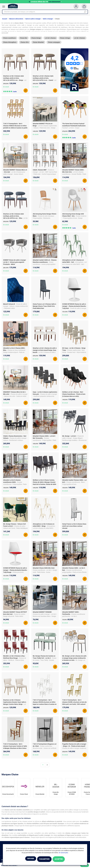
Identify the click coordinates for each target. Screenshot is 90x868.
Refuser (26, 859)
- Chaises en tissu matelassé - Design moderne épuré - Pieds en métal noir (15, 353)
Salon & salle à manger (33, 19)
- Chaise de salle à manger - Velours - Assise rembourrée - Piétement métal (15, 307)
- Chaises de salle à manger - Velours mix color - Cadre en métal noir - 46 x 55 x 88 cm (15, 397)
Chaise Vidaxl (24, 795)
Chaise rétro (25, 43)
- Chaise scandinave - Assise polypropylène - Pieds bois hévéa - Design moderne (44, 265)
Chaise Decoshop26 (8, 795)
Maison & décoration (16, 19)
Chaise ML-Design (56, 794)
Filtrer (85, 865)
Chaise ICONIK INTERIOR (72, 794)
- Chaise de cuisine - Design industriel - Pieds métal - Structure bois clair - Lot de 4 (14, 617)
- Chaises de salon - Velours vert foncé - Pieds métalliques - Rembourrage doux (15, 529)
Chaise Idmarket (38, 43)
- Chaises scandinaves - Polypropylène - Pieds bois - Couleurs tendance (44, 441)
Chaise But (24, 39)
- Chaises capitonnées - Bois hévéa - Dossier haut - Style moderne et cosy (74, 353)
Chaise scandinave (9, 39)
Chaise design (36, 39)
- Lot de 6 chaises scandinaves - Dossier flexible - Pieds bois (74, 175)
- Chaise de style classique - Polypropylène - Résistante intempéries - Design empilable (44, 219)
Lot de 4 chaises (80, 39)
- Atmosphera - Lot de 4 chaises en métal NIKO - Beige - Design (44, 529)
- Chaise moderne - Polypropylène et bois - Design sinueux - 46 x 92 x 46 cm (74, 219)
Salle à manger (48, 19)
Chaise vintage (65, 39)
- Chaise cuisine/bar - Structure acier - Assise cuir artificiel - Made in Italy (45, 749)
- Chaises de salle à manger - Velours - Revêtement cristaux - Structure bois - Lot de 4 (15, 441)
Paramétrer (44, 859)
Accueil (5, 19)
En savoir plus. (64, 853)
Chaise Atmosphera (10, 43)
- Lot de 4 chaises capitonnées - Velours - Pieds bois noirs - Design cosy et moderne (45, 129)
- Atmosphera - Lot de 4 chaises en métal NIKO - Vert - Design (74, 265)
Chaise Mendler (40, 795)
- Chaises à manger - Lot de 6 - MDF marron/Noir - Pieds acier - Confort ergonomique (45, 173)
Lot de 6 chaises (50, 39)
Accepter (63, 859)
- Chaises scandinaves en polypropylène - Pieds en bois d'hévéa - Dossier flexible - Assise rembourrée (74, 573)
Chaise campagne (54, 43)
